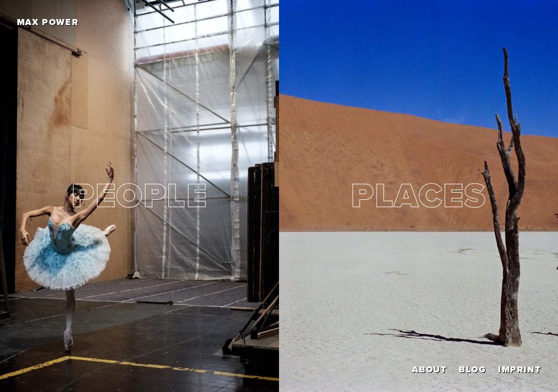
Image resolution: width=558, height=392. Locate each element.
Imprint (520, 370)
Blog (472, 370)
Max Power (48, 22)
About (429, 370)
